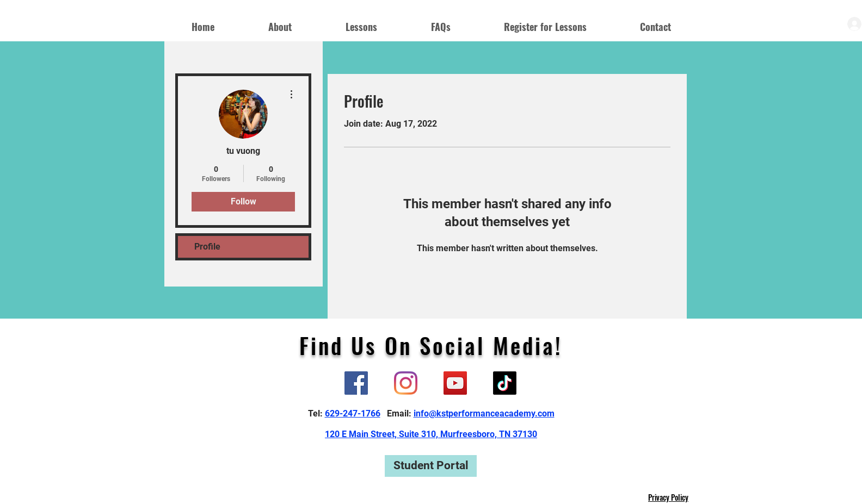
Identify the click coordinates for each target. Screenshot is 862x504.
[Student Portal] (431, 466)
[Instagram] (406, 383)
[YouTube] (455, 383)
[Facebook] (356, 383)
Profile (207, 247)
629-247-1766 (353, 413)
